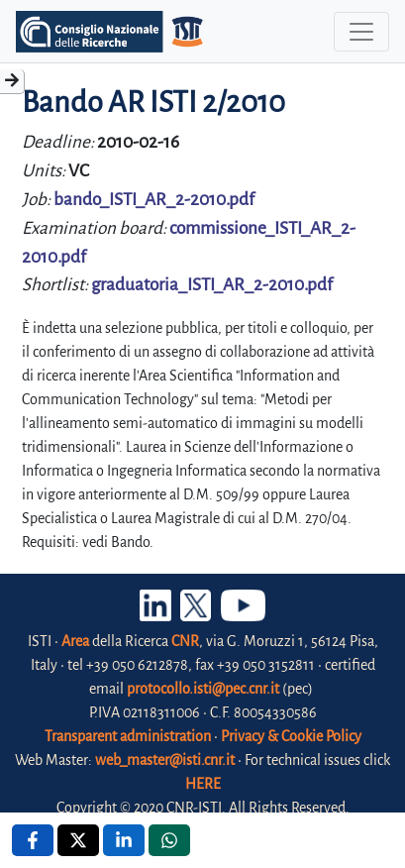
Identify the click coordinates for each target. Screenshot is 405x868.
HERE (203, 784)
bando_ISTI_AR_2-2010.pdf (154, 200)
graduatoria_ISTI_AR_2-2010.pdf (212, 285)
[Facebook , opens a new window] (33, 840)
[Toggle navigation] (361, 32)
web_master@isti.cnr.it (165, 760)
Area (75, 641)
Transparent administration (128, 736)
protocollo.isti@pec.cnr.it (203, 689)
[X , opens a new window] (78, 840)
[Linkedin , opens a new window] (124, 840)
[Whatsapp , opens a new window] (169, 840)
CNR (185, 641)
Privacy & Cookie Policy (291, 736)
